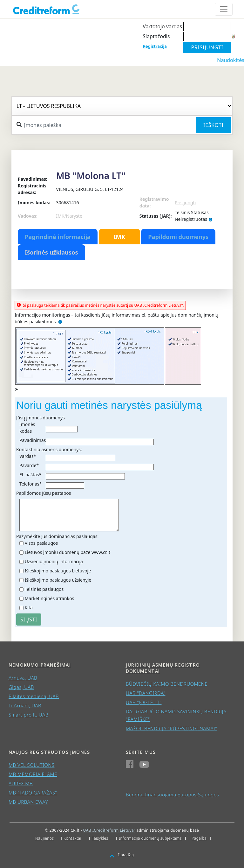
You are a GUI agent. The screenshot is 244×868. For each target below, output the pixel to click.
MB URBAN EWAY (28, 802)
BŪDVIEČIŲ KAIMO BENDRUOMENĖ (167, 684)
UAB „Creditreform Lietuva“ (109, 830)
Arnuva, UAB (23, 678)
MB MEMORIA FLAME (33, 774)
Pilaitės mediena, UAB (34, 696)
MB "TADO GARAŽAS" (33, 793)
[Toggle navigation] (224, 9)
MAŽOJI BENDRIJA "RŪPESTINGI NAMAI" (171, 728)
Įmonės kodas (27, 428)
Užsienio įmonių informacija (54, 561)
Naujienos (45, 838)
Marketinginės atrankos (50, 598)
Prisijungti (185, 203)
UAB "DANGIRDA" (146, 693)
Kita (29, 608)
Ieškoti (213, 125)
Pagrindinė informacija (58, 237)
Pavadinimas (33, 440)
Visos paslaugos (41, 543)
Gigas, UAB (21, 687)
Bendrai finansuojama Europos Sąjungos (173, 794)
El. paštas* (30, 475)
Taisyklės (100, 838)
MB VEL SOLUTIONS (31, 765)
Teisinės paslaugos (44, 589)
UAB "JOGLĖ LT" (144, 702)
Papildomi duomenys (178, 237)
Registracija (155, 46)
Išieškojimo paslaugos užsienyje (58, 580)
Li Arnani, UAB (25, 705)
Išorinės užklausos (51, 252)
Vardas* (28, 456)
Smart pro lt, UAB (29, 715)
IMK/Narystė (69, 216)
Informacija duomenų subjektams (150, 838)
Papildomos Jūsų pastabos (44, 493)
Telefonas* (30, 484)
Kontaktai (72, 838)
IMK (119, 237)
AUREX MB (21, 783)
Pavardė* (29, 465)
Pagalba (199, 838)
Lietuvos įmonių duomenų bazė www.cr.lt (68, 552)
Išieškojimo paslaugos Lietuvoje (58, 571)
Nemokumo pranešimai (40, 665)
